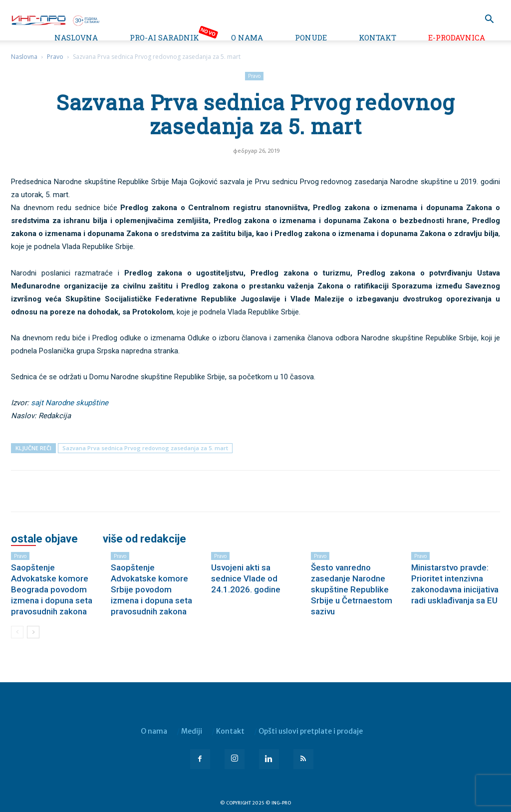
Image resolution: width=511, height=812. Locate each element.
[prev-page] (17, 632)
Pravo (55, 57)
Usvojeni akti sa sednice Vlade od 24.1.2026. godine (246, 578)
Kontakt (378, 37)
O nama (247, 37)
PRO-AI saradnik (164, 37)
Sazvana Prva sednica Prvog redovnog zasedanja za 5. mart (145, 448)
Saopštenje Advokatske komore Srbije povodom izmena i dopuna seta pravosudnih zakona (151, 589)
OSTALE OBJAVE (44, 539)
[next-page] (33, 632)
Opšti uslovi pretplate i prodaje (311, 731)
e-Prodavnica (457, 37)
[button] (489, 20)
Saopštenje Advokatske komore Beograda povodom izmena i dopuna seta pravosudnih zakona (52, 589)
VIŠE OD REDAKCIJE (144, 539)
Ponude (311, 37)
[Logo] (55, 19)
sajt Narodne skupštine (70, 403)
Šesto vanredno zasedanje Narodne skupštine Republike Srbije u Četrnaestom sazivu (352, 589)
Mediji (192, 731)
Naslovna (76, 37)
